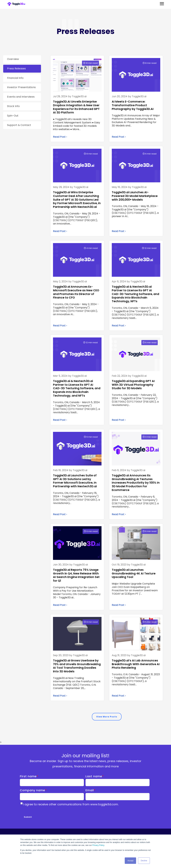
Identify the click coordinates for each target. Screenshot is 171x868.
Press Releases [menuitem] (16, 69)
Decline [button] (144, 861)
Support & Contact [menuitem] (19, 125)
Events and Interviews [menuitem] (21, 97)
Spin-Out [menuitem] (13, 116)
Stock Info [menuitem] (13, 106)
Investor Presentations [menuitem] (21, 87)
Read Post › (60, 137)
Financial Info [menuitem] (15, 78)
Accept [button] (130, 861)
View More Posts (107, 717)
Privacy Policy (98, 845)
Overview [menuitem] (13, 59)
